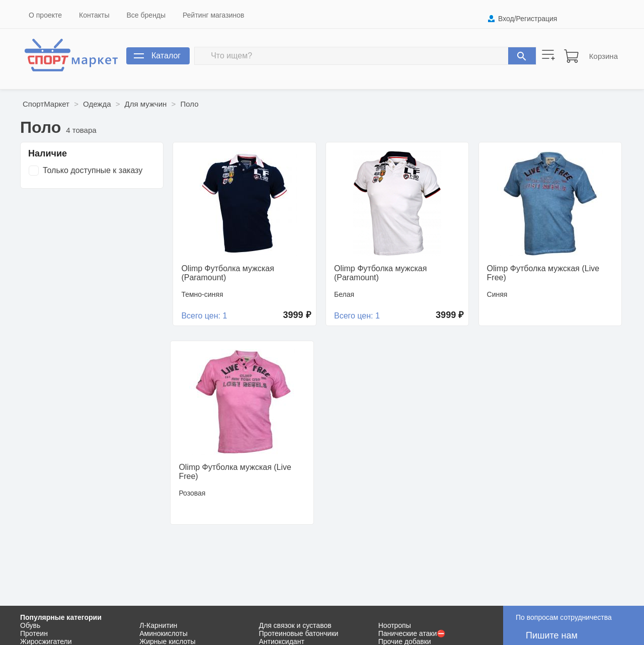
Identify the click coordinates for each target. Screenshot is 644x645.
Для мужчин (146, 104)
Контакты (94, 15)
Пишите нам (552, 635)
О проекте (45, 15)
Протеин (34, 633)
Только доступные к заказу (93, 170)
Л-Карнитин (158, 625)
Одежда (97, 104)
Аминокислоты (164, 633)
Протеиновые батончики (299, 633)
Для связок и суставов (295, 625)
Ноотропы (395, 625)
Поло (189, 104)
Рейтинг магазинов (213, 15)
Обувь (30, 625)
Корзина (603, 56)
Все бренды (146, 15)
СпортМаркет (46, 104)
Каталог (166, 56)
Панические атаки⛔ (412, 633)
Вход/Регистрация (528, 19)
